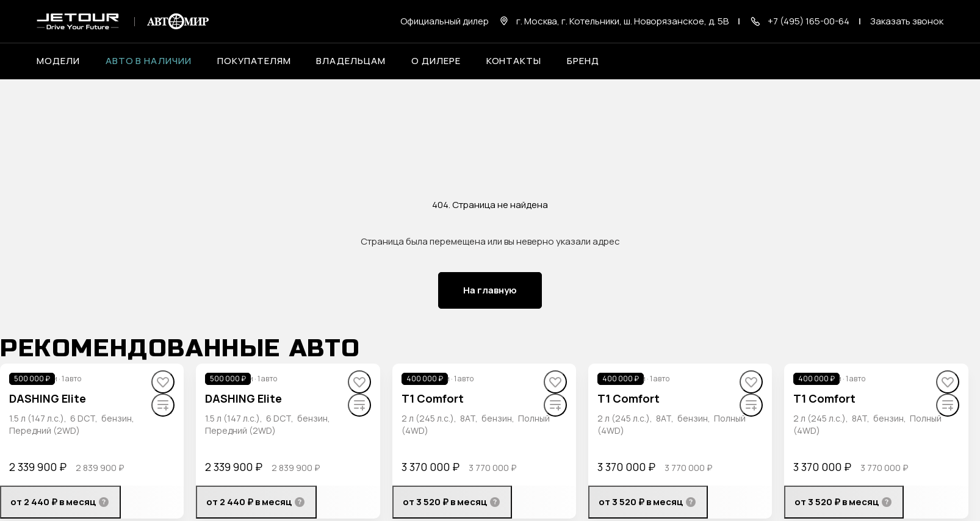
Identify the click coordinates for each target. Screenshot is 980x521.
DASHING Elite (48, 398)
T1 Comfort (433, 398)
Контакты (514, 61)
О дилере (436, 61)
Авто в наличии (149, 61)
